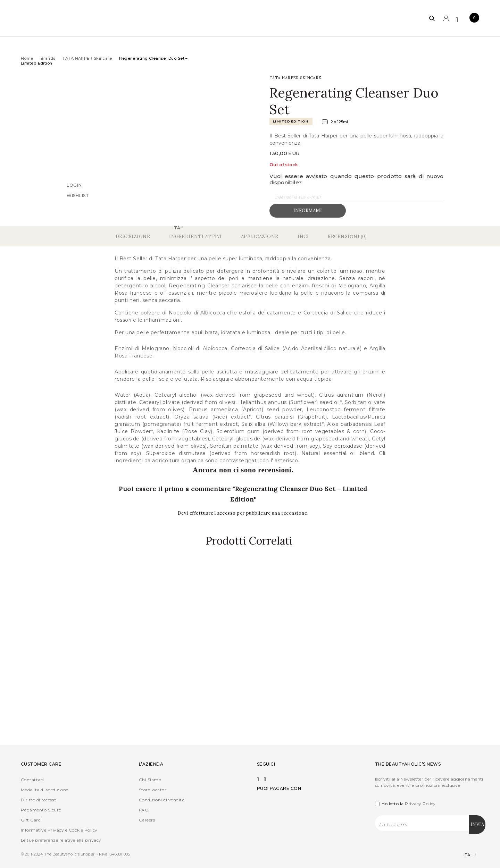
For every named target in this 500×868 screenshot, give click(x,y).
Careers (147, 820)
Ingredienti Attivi (195, 237)
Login (74, 185)
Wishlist (78, 195)
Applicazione (260, 237)
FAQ (144, 810)
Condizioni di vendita (162, 799)
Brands (48, 58)
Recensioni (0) (347, 237)
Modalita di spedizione (45, 789)
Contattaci (32, 779)
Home (27, 58)
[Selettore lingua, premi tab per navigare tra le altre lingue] (464, 855)
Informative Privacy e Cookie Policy (59, 830)
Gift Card (31, 820)
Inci (303, 237)
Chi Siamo (150, 779)
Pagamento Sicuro (41, 810)
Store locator (153, 789)
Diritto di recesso (39, 799)
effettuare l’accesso (213, 513)
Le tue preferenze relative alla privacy (61, 840)
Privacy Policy (420, 803)
